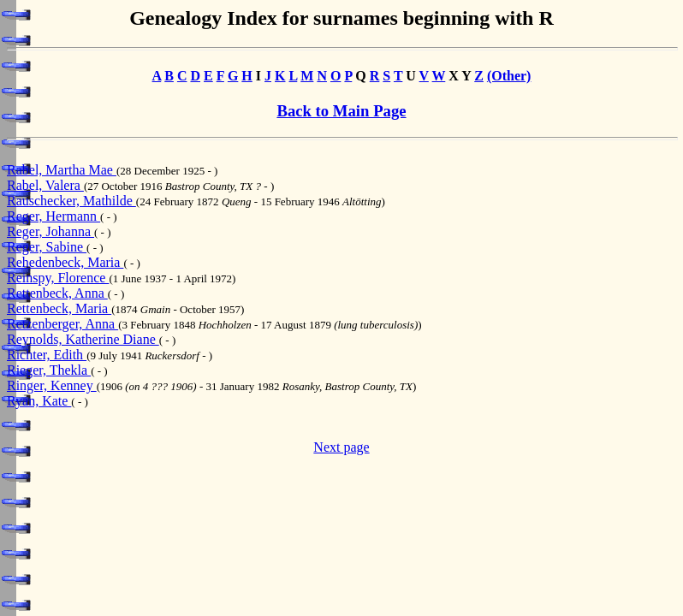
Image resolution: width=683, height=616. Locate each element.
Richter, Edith (47, 355)
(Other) (509, 76)
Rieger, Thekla (49, 370)
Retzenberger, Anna (62, 324)
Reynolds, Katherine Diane (83, 339)
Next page (341, 447)
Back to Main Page (341, 111)
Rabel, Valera (45, 185)
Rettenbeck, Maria (59, 308)
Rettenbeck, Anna (57, 293)
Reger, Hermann (53, 216)
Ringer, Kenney (52, 385)
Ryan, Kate (39, 401)
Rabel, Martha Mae (62, 170)
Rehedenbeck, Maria (65, 262)
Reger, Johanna (50, 231)
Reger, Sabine (47, 247)
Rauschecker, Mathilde (71, 201)
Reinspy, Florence (58, 278)
